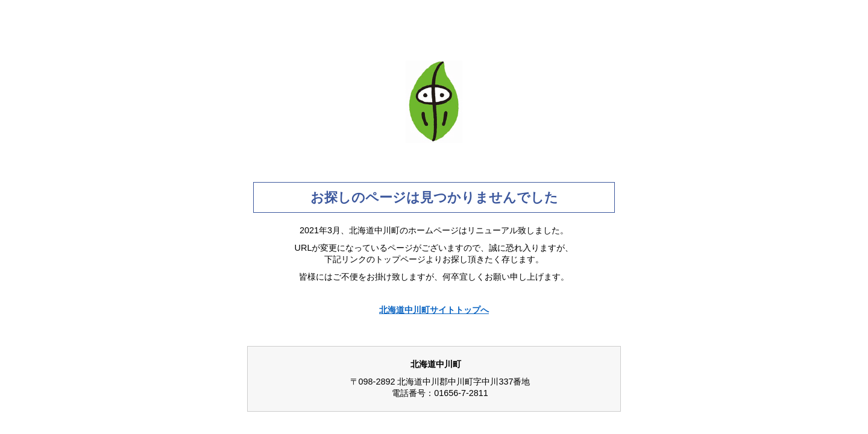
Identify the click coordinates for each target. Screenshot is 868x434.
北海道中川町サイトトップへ (434, 310)
